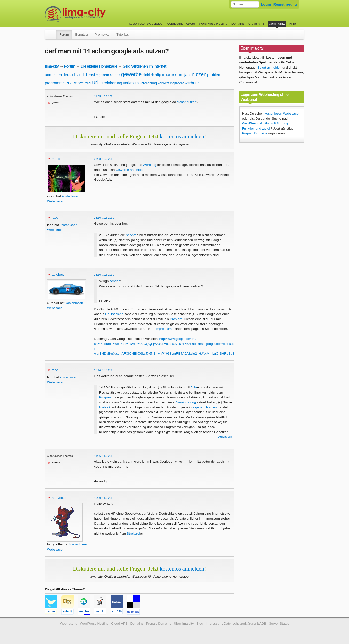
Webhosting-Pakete (181, 24)
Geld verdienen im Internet (144, 66)
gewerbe (131, 74)
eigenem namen (108, 75)
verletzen (131, 83)
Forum (64, 35)
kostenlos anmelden (182, 136)
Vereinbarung (186, 402)
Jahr (194, 387)
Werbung (150, 165)
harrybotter (60, 498)
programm (54, 83)
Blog (200, 624)
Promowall (102, 35)
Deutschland (114, 314)
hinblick (148, 75)
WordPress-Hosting (213, 24)
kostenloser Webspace (146, 24)
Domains (238, 24)
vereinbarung (111, 83)
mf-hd (56, 159)
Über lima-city (184, 624)
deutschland (73, 75)
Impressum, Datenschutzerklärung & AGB (236, 624)
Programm (107, 397)
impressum (173, 75)
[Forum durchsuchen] (245, 4)
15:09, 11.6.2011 (104, 498)
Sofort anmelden (270, 67)
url (95, 82)
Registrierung (285, 4)
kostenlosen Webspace (281, 113)
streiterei (85, 83)
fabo (55, 218)
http (158, 75)
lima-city (52, 66)
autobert (58, 275)
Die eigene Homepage (99, 66)
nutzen (199, 74)
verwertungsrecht (171, 83)
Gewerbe (122, 170)
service (70, 83)
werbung (192, 83)
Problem (176, 319)
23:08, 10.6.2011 (104, 159)
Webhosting (69, 624)
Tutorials (123, 35)
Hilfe (293, 24)
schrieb (115, 281)
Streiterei (133, 533)
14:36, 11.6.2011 (104, 456)
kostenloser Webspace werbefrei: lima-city (93, 14)
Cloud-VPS (257, 24)
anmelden (53, 75)
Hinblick (105, 407)
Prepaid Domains (255, 133)
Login (266, 4)
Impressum (163, 329)
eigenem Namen (205, 407)
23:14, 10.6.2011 (104, 370)
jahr (188, 75)
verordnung (148, 83)
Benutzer (82, 35)
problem (214, 75)
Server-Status (279, 624)
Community (277, 24)
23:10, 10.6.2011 (104, 218)
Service (131, 235)
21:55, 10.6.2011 (104, 96)
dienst (90, 75)
